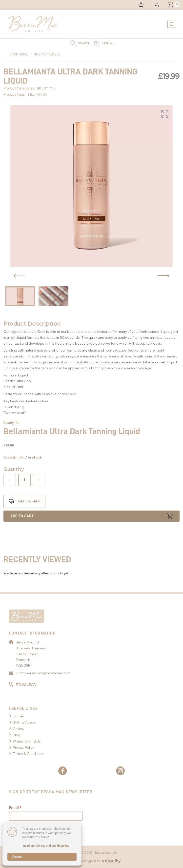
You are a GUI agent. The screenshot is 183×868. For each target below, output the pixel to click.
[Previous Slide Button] (20, 276)
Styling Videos (24, 722)
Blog (17, 735)
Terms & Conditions (29, 754)
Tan (18, 423)
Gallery (19, 729)
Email (15, 808)
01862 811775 (23, 684)
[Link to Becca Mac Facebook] (63, 771)
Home (18, 716)
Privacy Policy (23, 747)
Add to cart (22, 516)
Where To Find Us (27, 741)
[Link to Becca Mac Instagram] (120, 771)
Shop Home (19, 54)
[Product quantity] (24, 480)
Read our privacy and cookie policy (46, 846)
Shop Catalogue (47, 54)
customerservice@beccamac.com (40, 673)
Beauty (9, 423)
